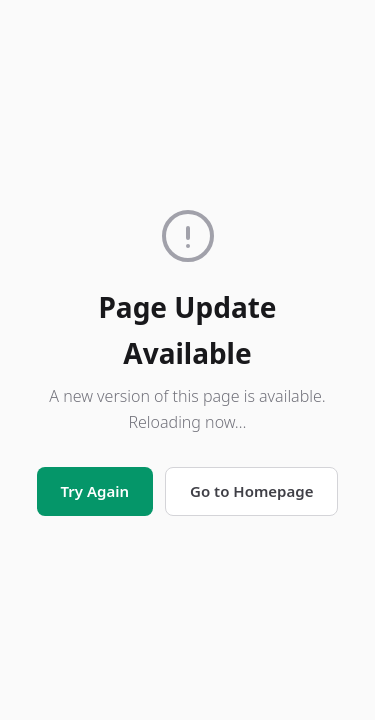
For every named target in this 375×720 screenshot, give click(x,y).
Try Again (95, 491)
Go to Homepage (251, 491)
